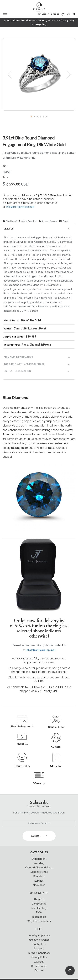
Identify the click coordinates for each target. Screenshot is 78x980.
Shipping (39, 949)
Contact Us (39, 944)
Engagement (39, 859)
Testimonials (39, 917)
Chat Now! (10, 221)
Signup (42, 14)
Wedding (39, 863)
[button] (10, 74)
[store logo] (39, 7)
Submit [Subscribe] (39, 836)
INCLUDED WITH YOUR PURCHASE (24, 364)
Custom (39, 970)
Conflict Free (39, 904)
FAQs (39, 912)
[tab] (39, 229)
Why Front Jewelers (39, 921)
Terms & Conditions (39, 953)
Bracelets (39, 876)
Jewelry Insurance (39, 940)
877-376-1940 (48, 221)
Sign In (55, 14)
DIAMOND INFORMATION (18, 357)
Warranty (39, 962)
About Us (39, 899)
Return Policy (39, 966)
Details (9, 229)
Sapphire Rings (39, 872)
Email (64, 221)
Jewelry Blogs (39, 908)
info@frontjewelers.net (20, 207)
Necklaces (39, 885)
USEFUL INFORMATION (17, 371)
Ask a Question (28, 221)
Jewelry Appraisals (39, 935)
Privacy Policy (39, 957)
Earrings (39, 881)
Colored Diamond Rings (39, 868)
